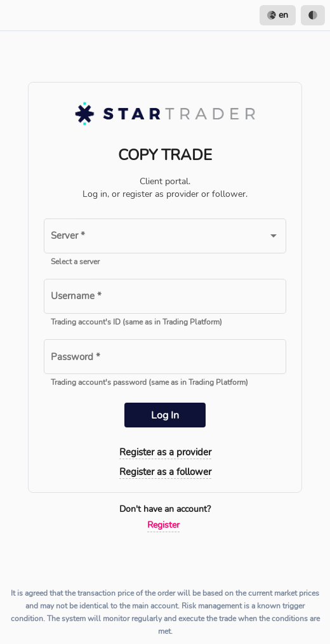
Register (163, 525)
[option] (313, 15)
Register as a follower (165, 472)
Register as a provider (165, 452)
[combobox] (165, 238)
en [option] (278, 15)
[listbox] (292, 15)
